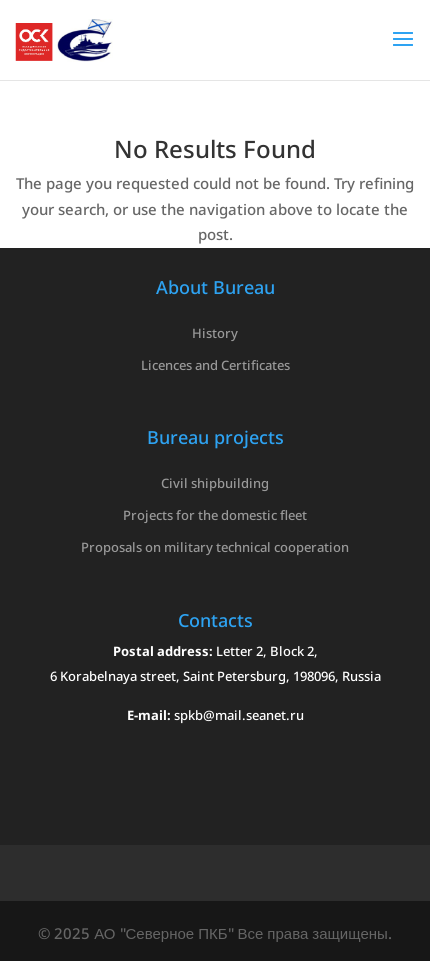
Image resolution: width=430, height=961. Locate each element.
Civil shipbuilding (215, 483)
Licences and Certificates (215, 365)
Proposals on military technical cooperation (215, 547)
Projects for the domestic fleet (215, 515)
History (215, 333)
